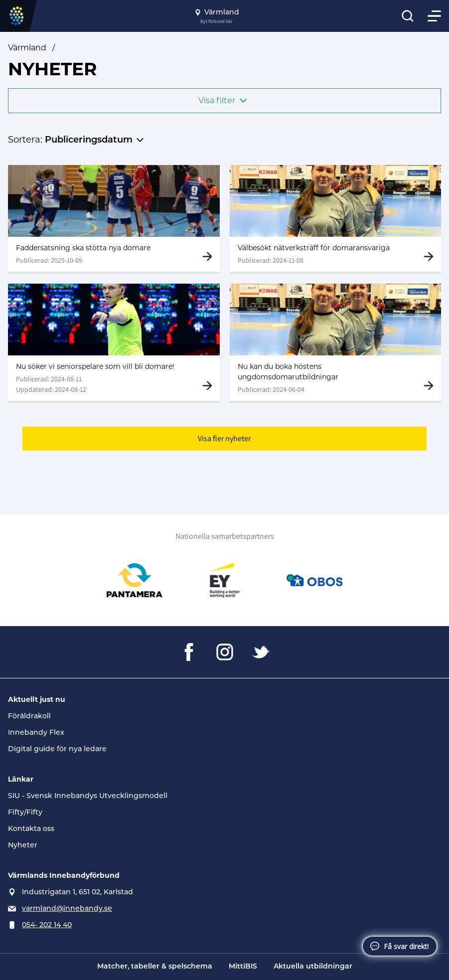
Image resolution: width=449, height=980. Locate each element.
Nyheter (23, 845)
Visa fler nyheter (224, 438)
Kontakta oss (31, 828)
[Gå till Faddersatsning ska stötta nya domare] (114, 218)
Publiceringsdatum (89, 140)
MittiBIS (243, 967)
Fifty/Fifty (25, 812)
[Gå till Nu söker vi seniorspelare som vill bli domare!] (114, 342)
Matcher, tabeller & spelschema (155, 967)
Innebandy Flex (36, 732)
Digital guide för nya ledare (57, 749)
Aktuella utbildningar (313, 967)
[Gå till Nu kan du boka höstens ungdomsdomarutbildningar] (336, 342)
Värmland (27, 48)
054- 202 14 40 (47, 925)
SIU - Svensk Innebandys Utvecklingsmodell (88, 796)
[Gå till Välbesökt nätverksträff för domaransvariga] (336, 218)
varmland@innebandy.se (67, 908)
